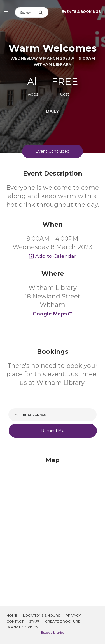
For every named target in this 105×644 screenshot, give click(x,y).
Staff (34, 621)
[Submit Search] (43, 12)
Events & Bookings (81, 12)
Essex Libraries (53, 632)
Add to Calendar (53, 256)
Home (12, 615)
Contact (15, 621)
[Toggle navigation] (5, 12)
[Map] (53, 524)
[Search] (27, 12)
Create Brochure (63, 621)
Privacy (73, 615)
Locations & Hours (41, 615)
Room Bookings (22, 627)
